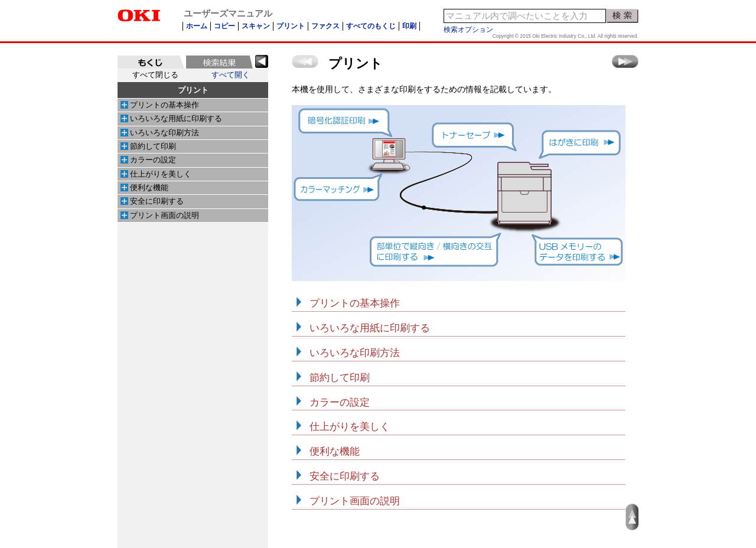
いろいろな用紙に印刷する (176, 119)
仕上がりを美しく (161, 174)
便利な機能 (149, 188)
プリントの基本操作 (164, 105)
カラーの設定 (153, 160)
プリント (193, 90)
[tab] (151, 62)
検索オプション (468, 30)
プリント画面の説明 (164, 216)
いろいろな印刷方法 (164, 133)
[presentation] (151, 62)
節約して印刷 (153, 146)
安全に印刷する (157, 201)
